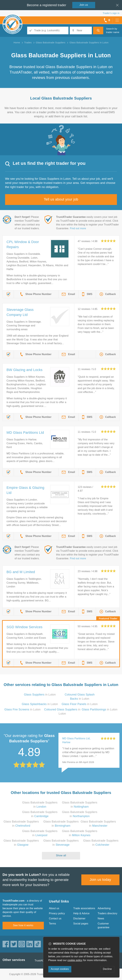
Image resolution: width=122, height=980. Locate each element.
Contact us (55, 918)
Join (84, 5)
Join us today (100, 880)
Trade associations (84, 908)
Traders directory (108, 913)
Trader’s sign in (111, 13)
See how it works (23, 925)
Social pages (81, 924)
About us (54, 908)
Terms (53, 924)
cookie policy (75, 960)
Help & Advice (81, 913)
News (101, 918)
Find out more (78, 228)
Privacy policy (57, 913)
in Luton (40, 695)
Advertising (104, 908)
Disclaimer (79, 918)
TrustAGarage (43, 961)
